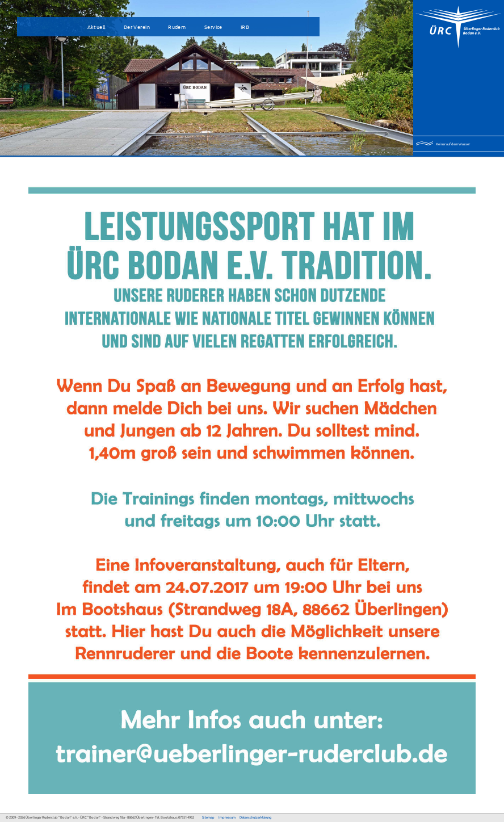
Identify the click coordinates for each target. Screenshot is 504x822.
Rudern (177, 27)
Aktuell (96, 27)
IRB (245, 27)
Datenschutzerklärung (255, 817)
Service (213, 27)
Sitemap (208, 817)
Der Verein (137, 27)
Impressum (227, 817)
